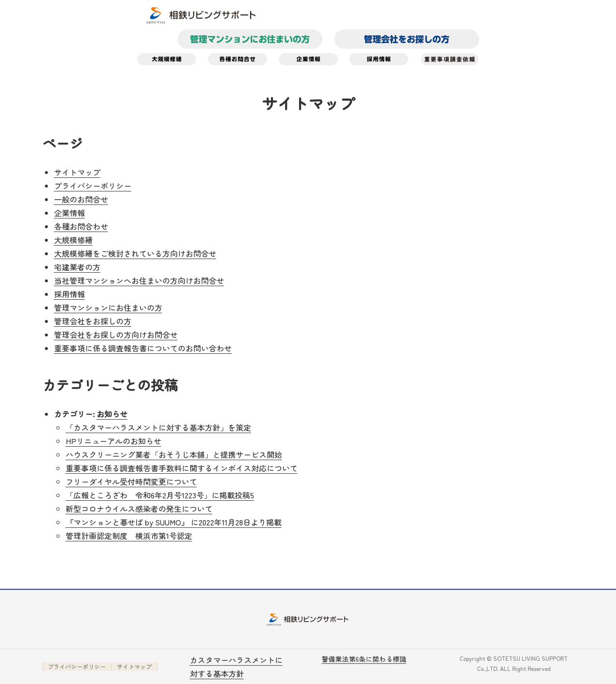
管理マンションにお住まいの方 (108, 307)
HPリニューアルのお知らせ (114, 441)
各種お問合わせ (81, 226)
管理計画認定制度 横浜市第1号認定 (129, 536)
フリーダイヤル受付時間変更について (131, 481)
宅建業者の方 (77, 267)
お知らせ (112, 414)
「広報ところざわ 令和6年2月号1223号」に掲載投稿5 (160, 495)
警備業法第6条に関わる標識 (364, 659)
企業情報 (70, 213)
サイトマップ (77, 172)
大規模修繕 (73, 240)
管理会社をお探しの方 (93, 321)
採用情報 (70, 294)
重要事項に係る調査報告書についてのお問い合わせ (143, 348)
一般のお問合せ (81, 199)
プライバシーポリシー (93, 186)
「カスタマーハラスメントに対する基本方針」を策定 (158, 427)
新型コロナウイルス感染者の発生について (139, 509)
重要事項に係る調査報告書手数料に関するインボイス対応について (182, 468)
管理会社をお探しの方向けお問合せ (116, 335)
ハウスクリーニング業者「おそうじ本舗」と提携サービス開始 (174, 454)
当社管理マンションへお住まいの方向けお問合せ (139, 280)
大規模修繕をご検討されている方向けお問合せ (135, 253)
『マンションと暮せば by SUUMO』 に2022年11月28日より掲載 (174, 522)
